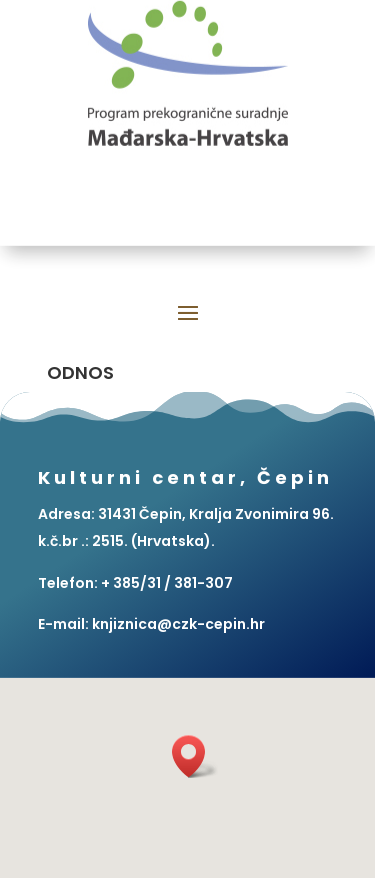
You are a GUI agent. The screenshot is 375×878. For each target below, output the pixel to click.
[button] (195, 756)
